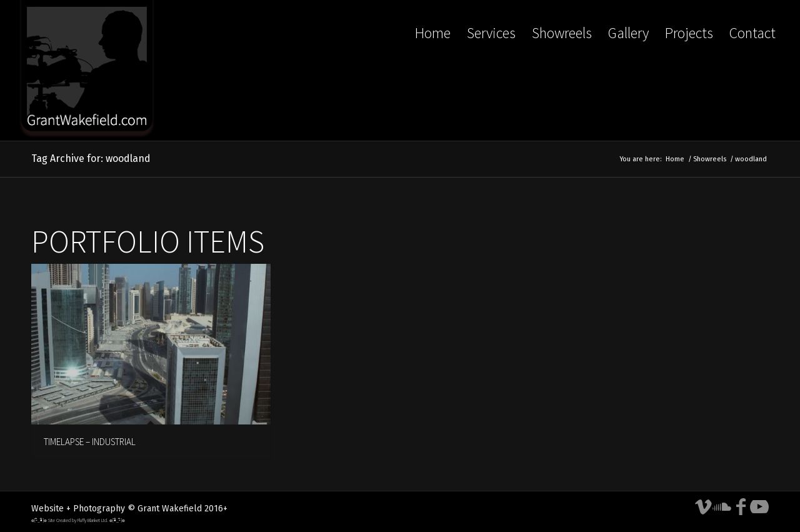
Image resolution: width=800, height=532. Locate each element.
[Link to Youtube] (759, 507)
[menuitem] (433, 70)
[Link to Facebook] (741, 507)
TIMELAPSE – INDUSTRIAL (90, 442)
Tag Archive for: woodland (91, 158)
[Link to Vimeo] (703, 507)
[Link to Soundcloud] (722, 507)
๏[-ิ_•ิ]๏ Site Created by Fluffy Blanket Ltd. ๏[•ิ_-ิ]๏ (78, 520)
